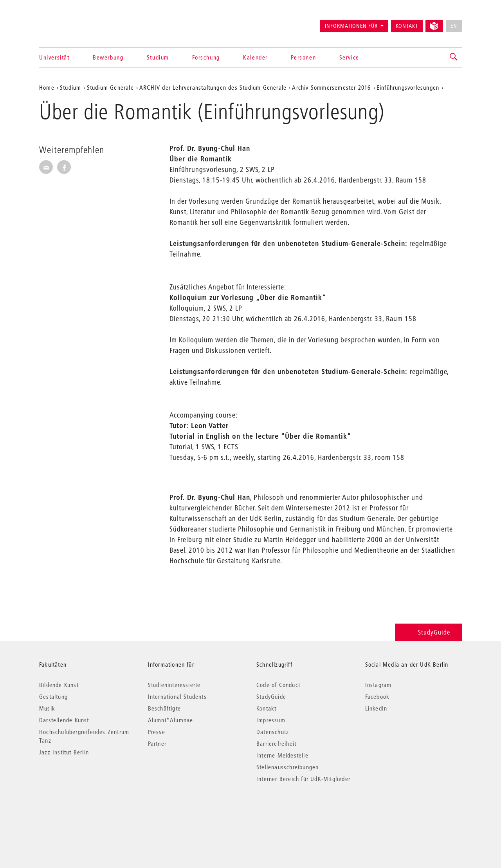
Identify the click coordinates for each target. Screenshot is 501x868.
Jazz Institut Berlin (64, 752)
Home (47, 87)
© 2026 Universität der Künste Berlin (80, 812)
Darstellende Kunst (64, 720)
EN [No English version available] (454, 26)
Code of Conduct (278, 685)
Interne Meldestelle (282, 755)
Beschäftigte (164, 708)
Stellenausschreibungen (287, 767)
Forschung (206, 57)
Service (349, 57)
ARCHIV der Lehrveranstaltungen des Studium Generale (213, 87)
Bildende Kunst (59, 685)
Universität (54, 57)
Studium (158, 57)
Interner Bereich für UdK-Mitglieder (303, 779)
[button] (454, 57)
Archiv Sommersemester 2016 (331, 87)
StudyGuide (428, 632)
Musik (47, 708)
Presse (157, 732)
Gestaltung (53, 696)
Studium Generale (110, 87)
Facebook (378, 696)
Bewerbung (108, 57)
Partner (157, 743)
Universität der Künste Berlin (70, 22)
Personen (303, 57)
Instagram (378, 685)
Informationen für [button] (351, 26)
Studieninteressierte (174, 685)
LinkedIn (376, 708)
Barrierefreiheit (276, 743)
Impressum (271, 720)
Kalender (255, 57)
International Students (177, 696)
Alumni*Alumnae (171, 720)
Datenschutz (273, 732)
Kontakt (407, 26)
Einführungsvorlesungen (408, 87)
